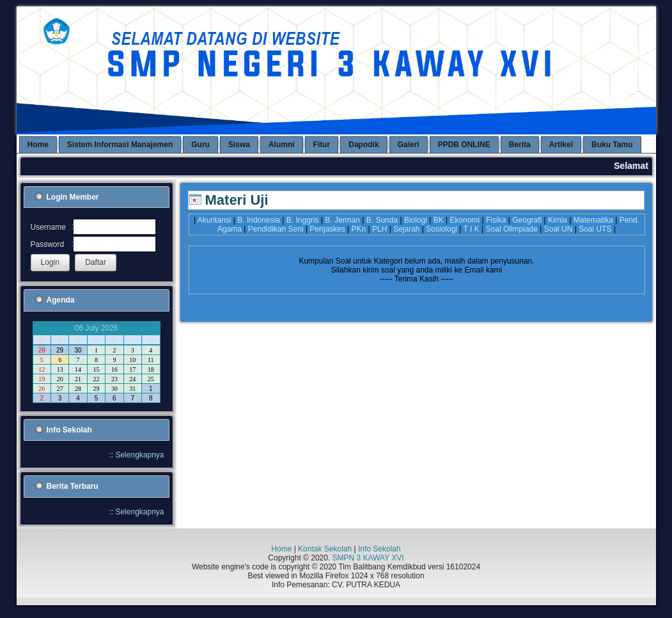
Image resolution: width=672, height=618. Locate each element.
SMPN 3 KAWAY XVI (368, 558)
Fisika (496, 220)
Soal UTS (595, 229)
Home (281, 549)
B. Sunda (382, 220)
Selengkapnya (139, 455)
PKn (359, 229)
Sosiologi (441, 229)
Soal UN (559, 229)
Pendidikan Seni (276, 229)
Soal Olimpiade (512, 229)
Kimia (558, 220)
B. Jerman (342, 220)
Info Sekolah (379, 549)
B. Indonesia (259, 220)
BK (439, 220)
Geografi (527, 220)
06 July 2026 (96, 328)
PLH (379, 229)
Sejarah (406, 229)
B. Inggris (303, 220)
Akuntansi (215, 220)
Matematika (593, 220)
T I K (472, 229)
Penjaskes (327, 229)
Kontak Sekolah (325, 549)
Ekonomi (465, 220)
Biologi (416, 220)
